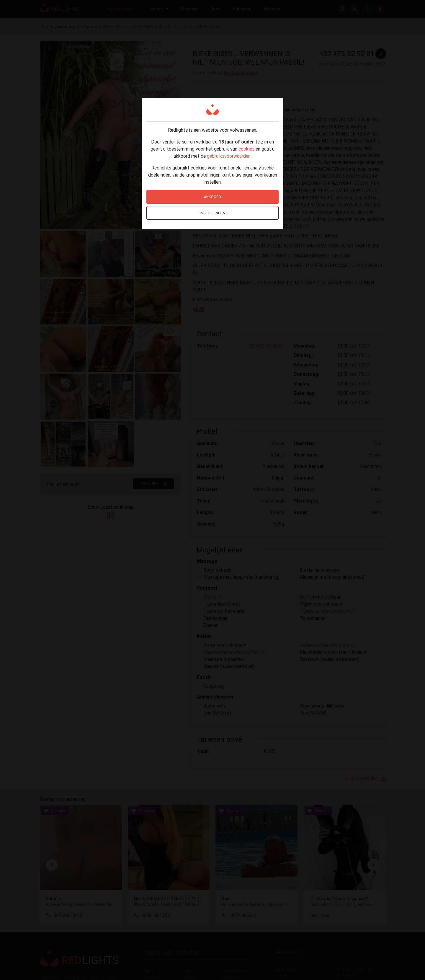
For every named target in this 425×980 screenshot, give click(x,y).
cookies (246, 149)
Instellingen (213, 213)
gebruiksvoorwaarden (229, 156)
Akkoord (212, 197)
